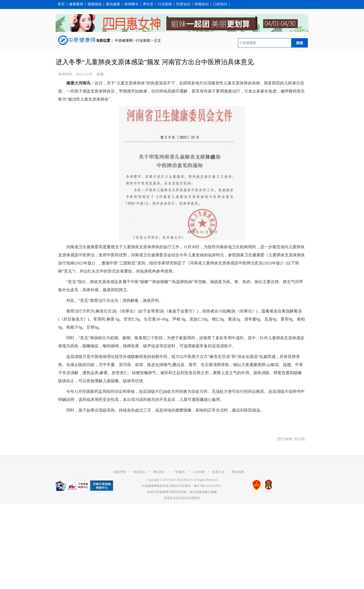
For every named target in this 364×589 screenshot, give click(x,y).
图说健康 (113, 4)
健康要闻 (76, 4)
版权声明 (120, 472)
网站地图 (238, 472)
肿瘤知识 (202, 4)
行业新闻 (165, 4)
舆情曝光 (131, 4)
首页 (61, 4)
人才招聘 (199, 472)
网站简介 (159, 472)
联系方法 (218, 472)
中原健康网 (124, 41)
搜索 (300, 43)
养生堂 (148, 4)
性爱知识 (183, 4)
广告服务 (179, 472)
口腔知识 (220, 4)
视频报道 (95, 4)
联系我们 (140, 472)
